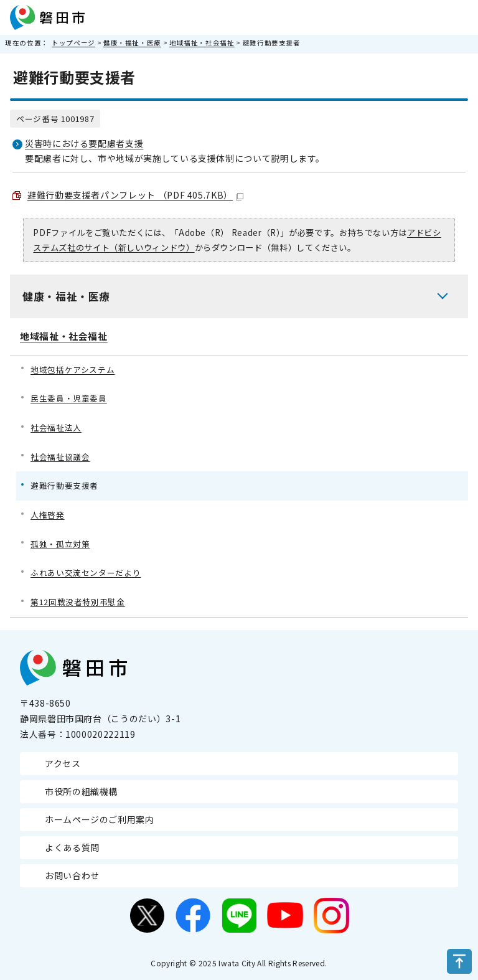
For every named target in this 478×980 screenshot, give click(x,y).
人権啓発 (48, 515)
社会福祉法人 (56, 427)
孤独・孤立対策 (60, 544)
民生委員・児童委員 (69, 398)
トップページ (73, 43)
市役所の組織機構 (81, 791)
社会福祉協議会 (60, 457)
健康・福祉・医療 (132, 43)
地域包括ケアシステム (73, 370)
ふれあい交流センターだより (86, 572)
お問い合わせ (72, 875)
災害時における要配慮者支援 (84, 143)
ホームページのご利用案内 (100, 819)
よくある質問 (72, 847)
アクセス (63, 763)
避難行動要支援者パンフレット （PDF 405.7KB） (135, 195)
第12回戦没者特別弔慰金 (78, 602)
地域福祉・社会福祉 (202, 43)
